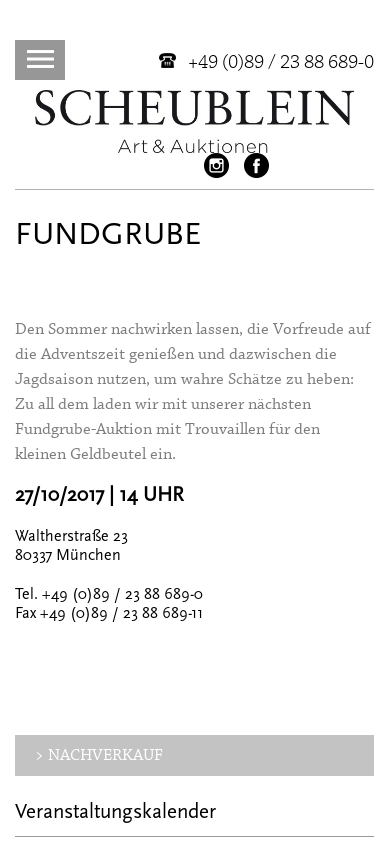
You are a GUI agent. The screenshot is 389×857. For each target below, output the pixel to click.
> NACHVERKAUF (99, 755)
